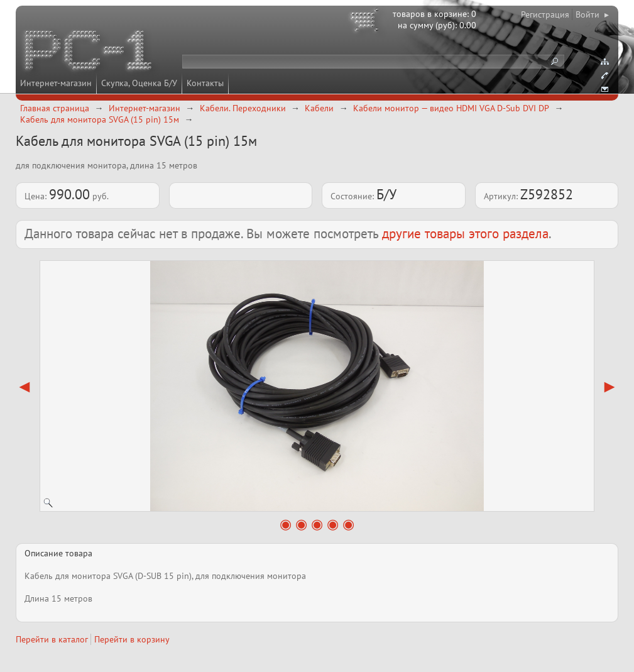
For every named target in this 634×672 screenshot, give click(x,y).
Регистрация (545, 14)
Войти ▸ (592, 14)
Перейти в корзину (132, 639)
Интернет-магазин (56, 83)
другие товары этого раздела (465, 234)
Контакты (205, 83)
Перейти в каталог (52, 639)
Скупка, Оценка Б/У (139, 83)
